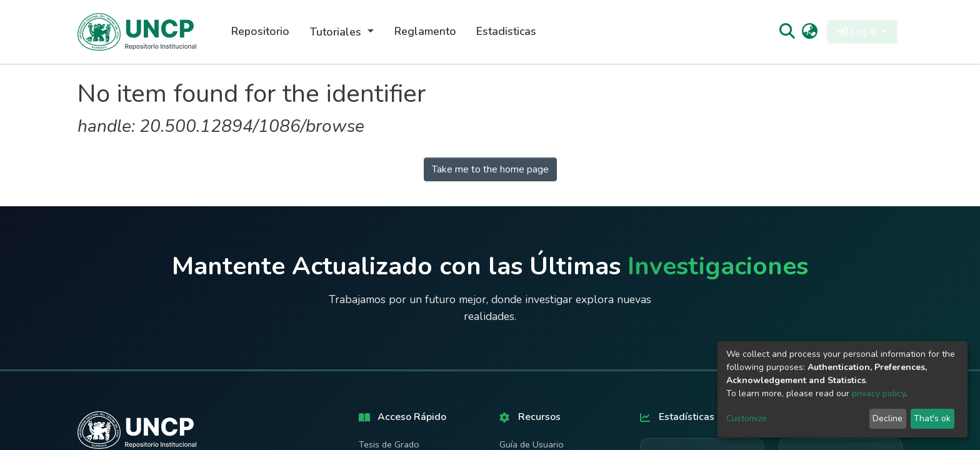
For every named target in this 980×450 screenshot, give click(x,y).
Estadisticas (506, 31)
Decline (887, 418)
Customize (747, 418)
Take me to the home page (490, 169)
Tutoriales (337, 32)
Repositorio (260, 31)
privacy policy (878, 393)
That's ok (932, 418)
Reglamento (425, 31)
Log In (858, 32)
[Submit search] (787, 32)
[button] (810, 32)
